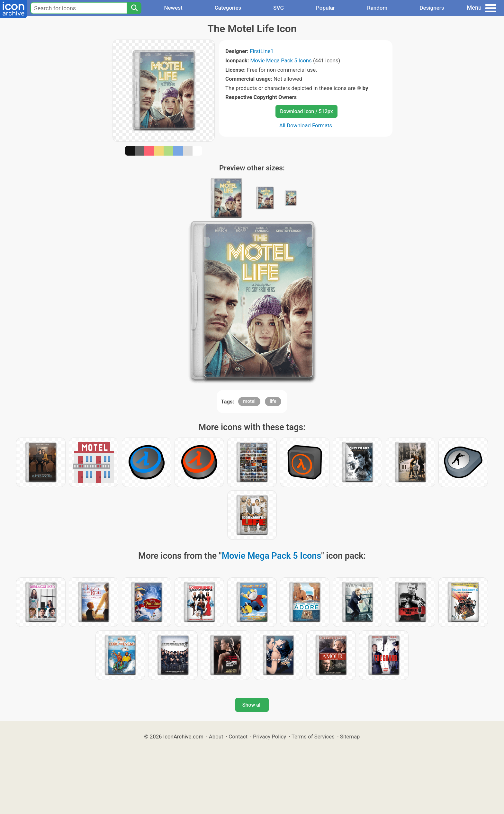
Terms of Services (313, 737)
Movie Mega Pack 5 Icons (281, 60)
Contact (238, 737)
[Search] (134, 8)
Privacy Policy (270, 737)
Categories (228, 8)
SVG (279, 8)
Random (377, 8)
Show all (252, 705)
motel (249, 401)
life (273, 401)
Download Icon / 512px (306, 111)
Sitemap (350, 737)
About (216, 737)
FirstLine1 (262, 51)
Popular (325, 8)
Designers (432, 8)
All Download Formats (306, 125)
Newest (173, 8)
